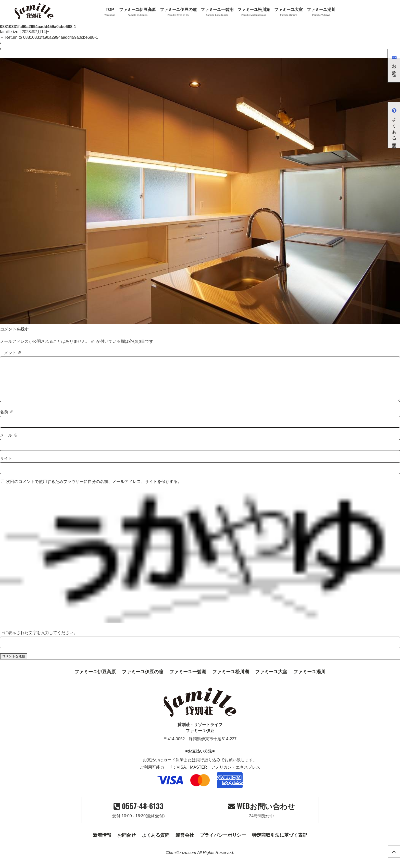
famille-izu (9, 32)
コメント (11, 353)
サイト (6, 466)
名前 (7, 420)
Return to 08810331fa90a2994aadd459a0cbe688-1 (49, 37)
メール (9, 443)
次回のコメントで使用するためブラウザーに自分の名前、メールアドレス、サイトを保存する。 (94, 490)
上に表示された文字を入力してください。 (39, 641)
